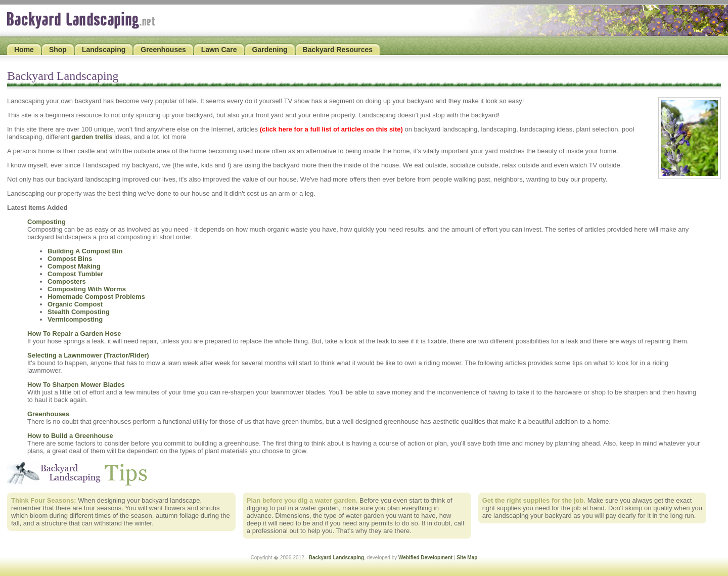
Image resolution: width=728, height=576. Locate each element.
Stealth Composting (79, 312)
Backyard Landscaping (336, 558)
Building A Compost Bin (85, 251)
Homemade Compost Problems (96, 297)
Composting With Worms (87, 289)
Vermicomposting (75, 319)
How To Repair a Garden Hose (74, 334)
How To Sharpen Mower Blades (76, 385)
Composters (67, 281)
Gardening (270, 50)
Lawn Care (219, 50)
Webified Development (425, 558)
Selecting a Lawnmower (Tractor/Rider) (88, 355)
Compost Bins (70, 259)
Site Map (467, 558)
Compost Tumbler (75, 274)
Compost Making (74, 266)
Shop (58, 50)
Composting (47, 222)
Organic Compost (75, 304)
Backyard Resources (338, 50)
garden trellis (92, 137)
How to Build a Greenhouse (70, 436)
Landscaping (104, 50)
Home (24, 50)
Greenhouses (163, 50)
